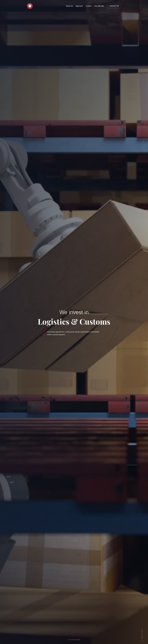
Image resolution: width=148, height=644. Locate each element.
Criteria (89, 6)
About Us (69, 6)
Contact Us (114, 6)
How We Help (99, 6)
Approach (79, 6)
